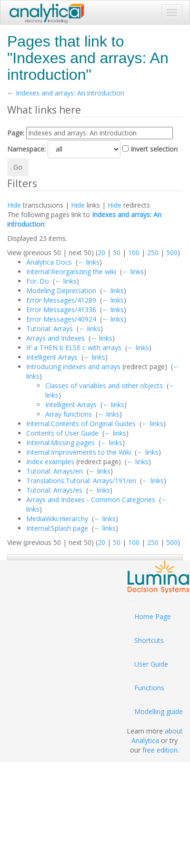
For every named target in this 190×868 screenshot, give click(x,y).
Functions (149, 688)
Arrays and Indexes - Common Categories (91, 500)
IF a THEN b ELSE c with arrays (74, 348)
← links (89, 262)
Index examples (50, 462)
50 (117, 253)
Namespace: (26, 149)
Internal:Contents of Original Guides (81, 424)
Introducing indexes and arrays (73, 367)
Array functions (69, 414)
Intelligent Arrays (52, 357)
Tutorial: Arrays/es (54, 490)
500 (172, 253)
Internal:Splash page (57, 528)
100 (134, 253)
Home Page (153, 616)
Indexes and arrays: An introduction (70, 93)
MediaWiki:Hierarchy (57, 519)
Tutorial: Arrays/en (55, 471)
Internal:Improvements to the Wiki (79, 452)
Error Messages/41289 (61, 300)
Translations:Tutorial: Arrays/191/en (81, 481)
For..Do (38, 281)
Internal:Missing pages (60, 443)
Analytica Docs (49, 262)
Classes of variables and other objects (104, 386)
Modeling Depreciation (61, 291)
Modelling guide (159, 711)
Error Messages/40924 (61, 319)
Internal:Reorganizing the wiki (71, 272)
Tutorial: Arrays (50, 329)
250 (153, 253)
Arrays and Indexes (55, 338)
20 (101, 253)
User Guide (151, 664)
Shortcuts (149, 640)
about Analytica (157, 736)
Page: (16, 133)
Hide (14, 205)
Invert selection (154, 149)
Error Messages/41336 (61, 310)
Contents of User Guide (62, 433)
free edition (160, 750)
